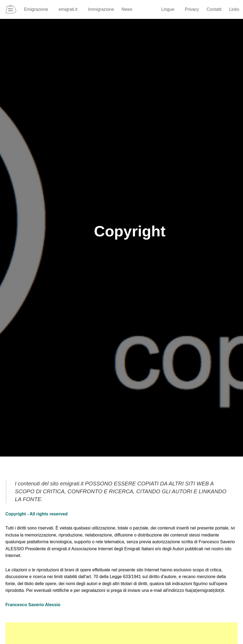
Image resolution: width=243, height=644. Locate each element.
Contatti (214, 9)
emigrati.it (71, 9)
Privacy (192, 9)
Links (234, 9)
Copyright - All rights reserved (37, 514)
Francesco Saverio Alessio (33, 605)
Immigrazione (101, 9)
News (127, 9)
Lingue (170, 9)
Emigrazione (39, 9)
